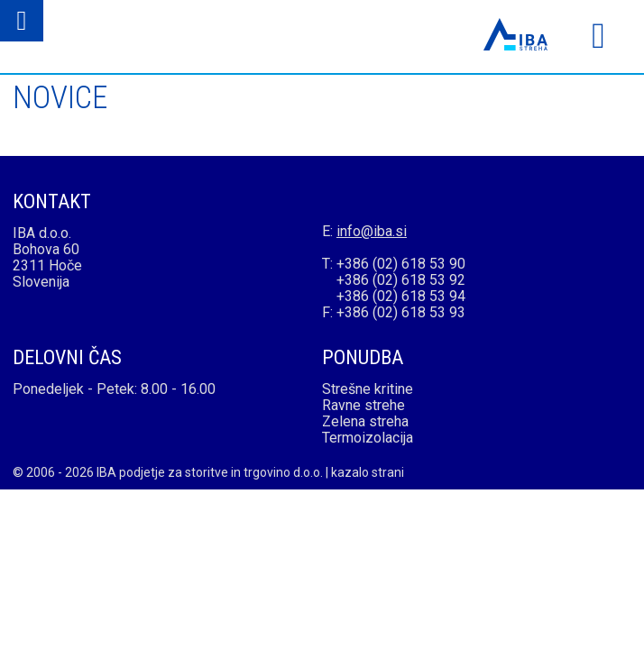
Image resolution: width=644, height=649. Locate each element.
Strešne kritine (368, 389)
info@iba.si (372, 231)
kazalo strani (368, 472)
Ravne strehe (363, 405)
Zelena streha (365, 421)
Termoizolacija (368, 438)
